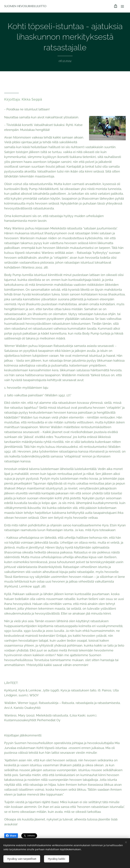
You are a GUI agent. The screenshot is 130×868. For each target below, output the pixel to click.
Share (11, 836)
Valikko (122, 6)
